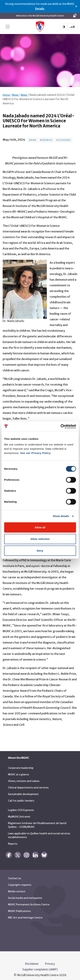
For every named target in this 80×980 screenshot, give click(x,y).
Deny (40, 551)
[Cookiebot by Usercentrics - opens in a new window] (60, 426)
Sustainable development (23, 791)
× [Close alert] (76, 6)
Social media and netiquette (25, 895)
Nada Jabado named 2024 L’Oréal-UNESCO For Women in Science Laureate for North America (39, 96)
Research (46, 137)
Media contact (17, 888)
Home (6, 92)
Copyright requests (20, 881)
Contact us (14, 875)
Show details (61, 516)
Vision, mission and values (24, 778)
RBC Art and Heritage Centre (25, 914)
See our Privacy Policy (35, 453)
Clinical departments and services (28, 784)
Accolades (63, 137)
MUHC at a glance (18, 771)
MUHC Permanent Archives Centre (29, 901)
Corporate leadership (21, 765)
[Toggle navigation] (8, 27)
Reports (13, 840)
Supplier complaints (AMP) (40, 966)
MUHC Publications (19, 908)
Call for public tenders (21, 797)
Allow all (40, 527)
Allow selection (40, 539)
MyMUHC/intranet (19, 813)
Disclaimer (32, 960)
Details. (40, 9)
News (15, 92)
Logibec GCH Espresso (21, 807)
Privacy (50, 960)
